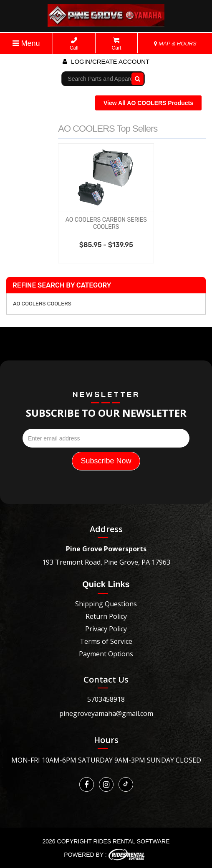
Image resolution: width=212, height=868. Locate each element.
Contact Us (106, 679)
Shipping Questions (106, 604)
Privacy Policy (106, 629)
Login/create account (106, 61)
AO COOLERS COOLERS (42, 304)
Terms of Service (106, 641)
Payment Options (106, 654)
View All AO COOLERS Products (148, 103)
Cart (117, 44)
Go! (135, 79)
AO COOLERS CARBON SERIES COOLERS (106, 223)
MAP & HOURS (175, 44)
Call (74, 44)
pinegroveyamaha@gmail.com (106, 713)
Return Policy (106, 616)
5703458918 (106, 699)
